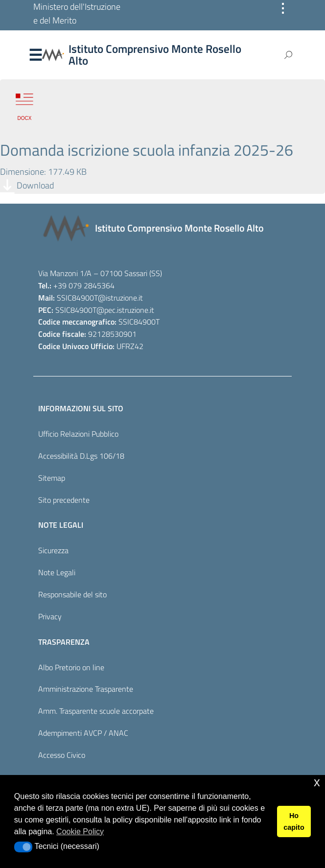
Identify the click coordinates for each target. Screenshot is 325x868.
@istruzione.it (120, 298)
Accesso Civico (62, 755)
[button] (23, 847)
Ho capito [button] (294, 821)
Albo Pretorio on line (71, 667)
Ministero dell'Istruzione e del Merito (77, 13)
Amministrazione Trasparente (86, 689)
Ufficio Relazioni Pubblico (78, 434)
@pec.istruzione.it (125, 310)
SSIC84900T (77, 298)
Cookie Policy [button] (80, 832)
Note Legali (57, 572)
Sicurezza (53, 550)
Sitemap (52, 478)
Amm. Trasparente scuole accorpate (96, 711)
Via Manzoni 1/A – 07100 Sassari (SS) (100, 273)
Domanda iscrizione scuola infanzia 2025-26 (147, 150)
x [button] (317, 782)
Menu (35, 55)
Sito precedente (64, 500)
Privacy (50, 616)
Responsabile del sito (72, 594)
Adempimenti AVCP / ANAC (83, 733)
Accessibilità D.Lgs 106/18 (81, 456)
